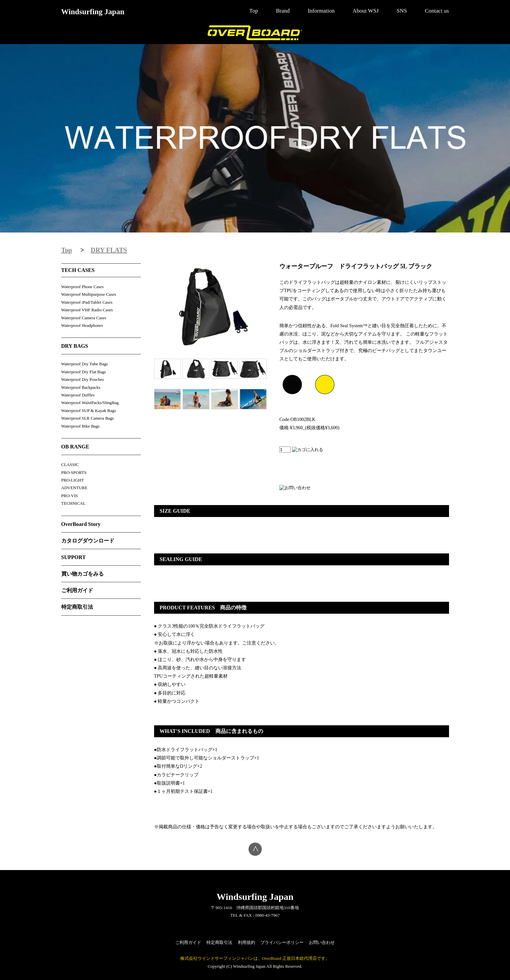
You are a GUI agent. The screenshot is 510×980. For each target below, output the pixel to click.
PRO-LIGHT (73, 480)
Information (321, 11)
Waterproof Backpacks (81, 387)
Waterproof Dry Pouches (83, 379)
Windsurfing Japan (93, 12)
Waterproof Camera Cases (84, 318)
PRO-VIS (70, 496)
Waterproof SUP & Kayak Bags (89, 411)
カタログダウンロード (88, 541)
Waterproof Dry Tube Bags (85, 364)
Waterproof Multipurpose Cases (89, 294)
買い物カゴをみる (83, 574)
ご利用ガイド (77, 590)
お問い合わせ (322, 942)
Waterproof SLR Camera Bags (88, 418)
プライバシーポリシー (282, 942)
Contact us (437, 11)
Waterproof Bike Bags (81, 426)
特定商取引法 (77, 607)
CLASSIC (70, 464)
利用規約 (247, 942)
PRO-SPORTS (74, 472)
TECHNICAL (74, 503)
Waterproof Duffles (78, 395)
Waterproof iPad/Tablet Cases (87, 302)
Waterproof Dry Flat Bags (84, 372)
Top (254, 11)
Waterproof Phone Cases (83, 287)
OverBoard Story (81, 524)
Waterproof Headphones (82, 325)
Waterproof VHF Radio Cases (87, 310)
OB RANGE (75, 447)
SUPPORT (74, 557)
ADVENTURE (74, 488)
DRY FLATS (109, 250)
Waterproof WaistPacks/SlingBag (90, 403)
